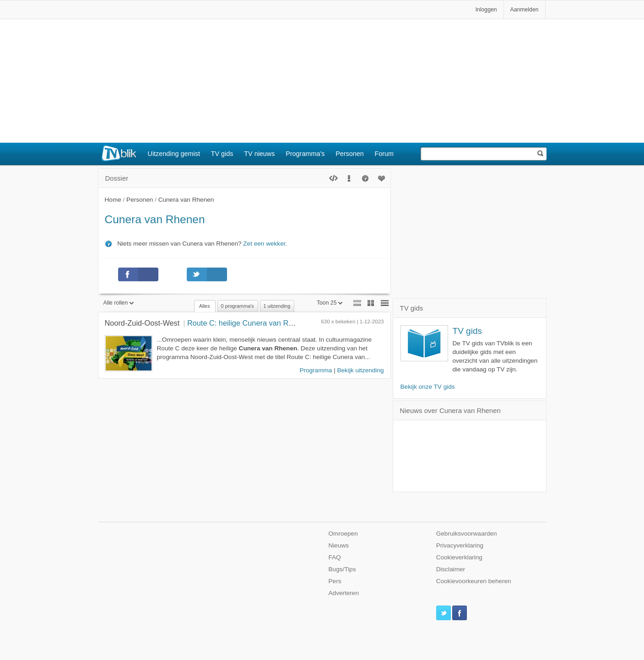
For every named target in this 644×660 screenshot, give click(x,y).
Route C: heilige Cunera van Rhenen (248, 323)
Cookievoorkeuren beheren (474, 581)
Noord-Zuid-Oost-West (142, 323)
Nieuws (339, 545)
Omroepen (343, 534)
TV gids (222, 154)
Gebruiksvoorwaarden (467, 534)
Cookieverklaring (459, 557)
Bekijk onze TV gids (428, 387)
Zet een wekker (264, 244)
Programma (316, 370)
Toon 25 (330, 303)
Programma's (305, 154)
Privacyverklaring (460, 545)
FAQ (335, 557)
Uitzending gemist (174, 154)
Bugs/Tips (342, 569)
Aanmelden (525, 10)
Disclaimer (451, 569)
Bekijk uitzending (360, 370)
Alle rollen (119, 303)
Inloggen (486, 10)
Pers (335, 581)
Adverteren (344, 593)
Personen (350, 154)
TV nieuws (259, 154)
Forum (384, 154)
